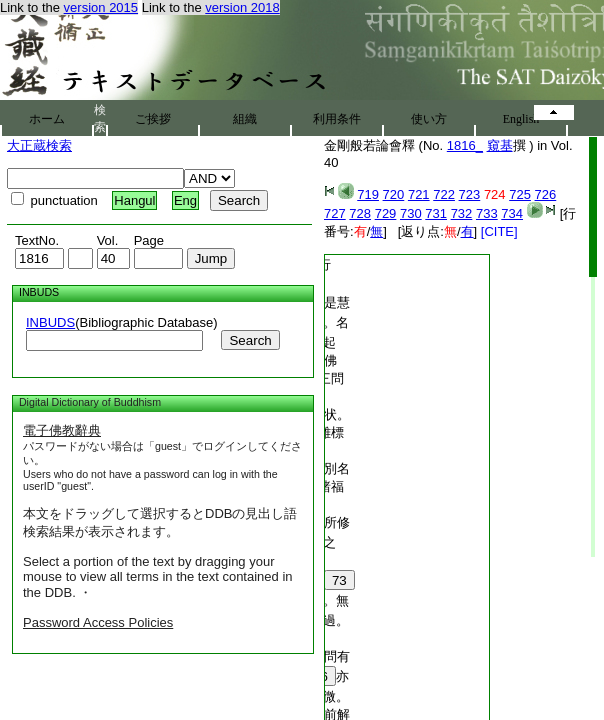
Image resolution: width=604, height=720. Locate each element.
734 (512, 213)
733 (487, 213)
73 (339, 580)
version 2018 (242, 7)
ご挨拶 (153, 119)
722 (444, 194)
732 (462, 213)
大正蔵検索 (39, 145)
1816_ (465, 145)
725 (520, 194)
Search (250, 340)
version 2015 (101, 7)
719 (368, 194)
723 (470, 194)
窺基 (500, 145)
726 (546, 194)
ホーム (47, 119)
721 (419, 194)
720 (394, 194)
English (521, 119)
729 (386, 213)
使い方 (429, 119)
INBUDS (50, 322)
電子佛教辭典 (62, 430)
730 (411, 213)
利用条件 (337, 119)
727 (335, 213)
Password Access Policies (98, 622)
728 (360, 213)
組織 (245, 119)
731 (436, 213)
